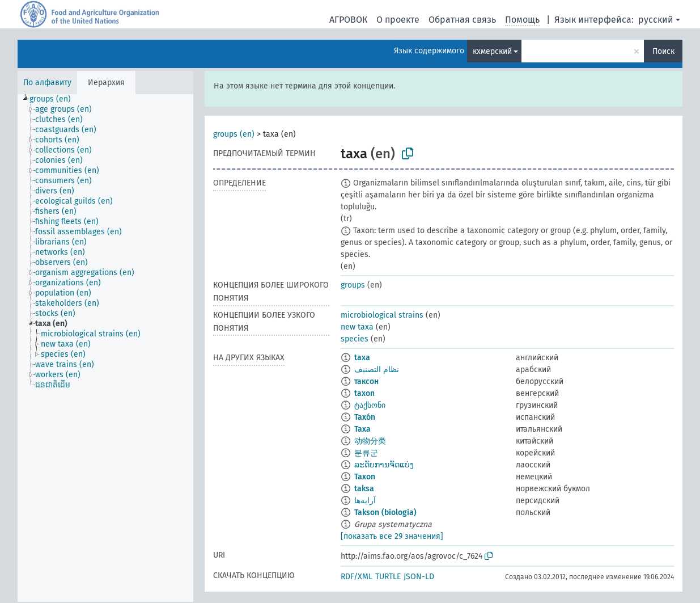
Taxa (362, 429)
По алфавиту (47, 83)
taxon (364, 393)
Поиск (663, 51)
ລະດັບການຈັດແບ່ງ (384, 465)
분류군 (366, 453)
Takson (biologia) (385, 513)
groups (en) (234, 134)
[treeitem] (55, 99)
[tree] (105, 348)
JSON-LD (419, 577)
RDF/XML (357, 577)
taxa (362, 358)
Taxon (365, 477)
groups (353, 285)
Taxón (365, 417)
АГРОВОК (348, 20)
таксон (366, 381)
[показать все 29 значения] (392, 536)
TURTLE (388, 577)
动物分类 (370, 441)
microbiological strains (382, 315)
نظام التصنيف (377, 370)
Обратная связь (462, 20)
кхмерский (492, 51)
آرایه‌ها (365, 501)
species (355, 339)
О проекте (398, 20)
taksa (364, 489)
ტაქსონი (370, 405)
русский (656, 20)
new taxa (357, 327)
